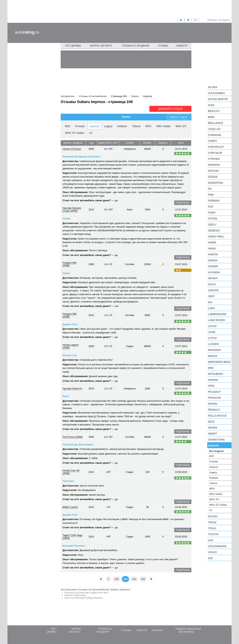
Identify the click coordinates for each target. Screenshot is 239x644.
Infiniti (213, 278)
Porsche (214, 398)
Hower (213, 266)
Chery (213, 141)
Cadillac (214, 129)
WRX (148, 126)
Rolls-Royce (217, 416)
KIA (210, 302)
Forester (80, 126)
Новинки (157, 630)
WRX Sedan (163, 126)
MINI (211, 368)
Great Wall (216, 237)
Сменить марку (178, 117)
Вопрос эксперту (101, 46)
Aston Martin (218, 99)
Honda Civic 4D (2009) (71, 472)
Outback (122, 126)
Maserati (215, 350)
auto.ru (27, 32)
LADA (211, 308)
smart (213, 434)
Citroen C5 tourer (72, 149)
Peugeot (214, 392)
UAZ (211, 540)
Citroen (214, 159)
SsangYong (216, 440)
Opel (211, 386)
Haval (212, 248)
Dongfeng (216, 183)
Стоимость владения (135, 46)
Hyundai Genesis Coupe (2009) (72, 209)
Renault (214, 410)
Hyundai (214, 272)
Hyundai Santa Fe (72, 389)
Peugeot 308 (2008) (69, 264)
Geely (212, 225)
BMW (211, 117)
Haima (212, 242)
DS (210, 189)
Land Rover (217, 320)
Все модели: (217, 451)
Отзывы (163, 46)
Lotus (212, 338)
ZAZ (210, 558)
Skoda (213, 428)
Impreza (94, 126)
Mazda (213, 356)
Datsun (213, 171)
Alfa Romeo (216, 93)
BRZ (68, 126)
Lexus (212, 326)
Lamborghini (217, 314)
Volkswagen (217, 546)
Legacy (108, 126)
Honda (213, 260)
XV (91, 133)
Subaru (214, 446)
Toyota (213, 534)
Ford (212, 213)
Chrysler (215, 153)
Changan (215, 135)
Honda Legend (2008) (70, 346)
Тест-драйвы (73, 46)
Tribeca (136, 126)
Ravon (213, 404)
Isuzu (212, 284)
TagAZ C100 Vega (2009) (72, 537)
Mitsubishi (215, 374)
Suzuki (213, 516)
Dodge (213, 177)
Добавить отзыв (170, 109)
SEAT (211, 422)
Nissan (213, 380)
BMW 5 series (70, 507)
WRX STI (181, 126)
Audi (211, 105)
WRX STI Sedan (75, 133)
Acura (213, 87)
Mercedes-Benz (219, 362)
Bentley (214, 111)
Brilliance (216, 123)
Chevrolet (216, 147)
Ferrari (214, 201)
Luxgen (213, 344)
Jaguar (213, 290)
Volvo (212, 552)
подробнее (183, 203)
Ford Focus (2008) (73, 437)
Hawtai (213, 254)
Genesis (214, 231)
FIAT (211, 207)
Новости (182, 46)
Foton (213, 219)
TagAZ (212, 522)
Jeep (211, 296)
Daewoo (214, 165)
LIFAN (212, 332)
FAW (211, 195)
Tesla (212, 528)
